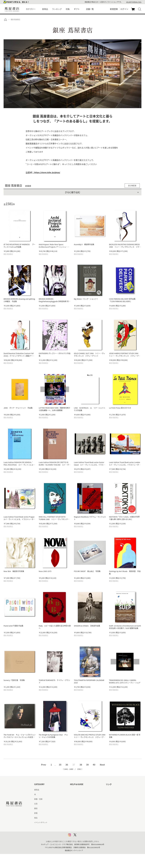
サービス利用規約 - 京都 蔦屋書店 (82, 808)
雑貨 (36, 808)
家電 (36, 813)
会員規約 (73, 813)
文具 (36, 804)
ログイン (124, 9)
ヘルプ (72, 794)
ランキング (57, 9)
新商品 (45, 9)
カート (133, 11)
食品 (36, 818)
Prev (44, 765)
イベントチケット (41, 822)
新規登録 (114, 9)
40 (94, 765)
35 (60, 765)
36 (67, 765)
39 (87, 765)
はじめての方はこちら (134, 2)
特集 (68, 9)
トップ (5, 20)
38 (81, 765)
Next (102, 765)
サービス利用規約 (77, 804)
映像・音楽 (38, 799)
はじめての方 (75, 790)
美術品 (37, 790)
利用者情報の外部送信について (82, 836)
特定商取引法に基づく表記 (80, 818)
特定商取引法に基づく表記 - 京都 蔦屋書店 (86, 822)
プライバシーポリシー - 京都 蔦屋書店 (84, 832)
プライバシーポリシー (78, 827)
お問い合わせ (75, 799)
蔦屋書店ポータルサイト (115, 790)
